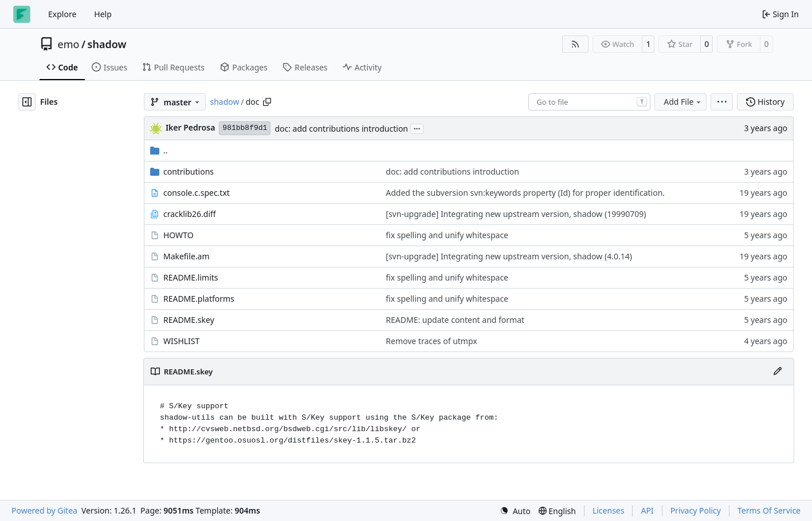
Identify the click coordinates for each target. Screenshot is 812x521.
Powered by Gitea (44, 510)
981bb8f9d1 (245, 128)
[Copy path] (267, 102)
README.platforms (199, 299)
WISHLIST (181, 341)
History (765, 102)
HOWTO (179, 235)
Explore (62, 14)
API (647, 510)
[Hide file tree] (27, 102)
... (417, 128)
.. (159, 150)
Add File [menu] (683, 102)
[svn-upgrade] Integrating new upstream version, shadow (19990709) (516, 214)
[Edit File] (778, 372)
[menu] (722, 102)
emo (69, 44)
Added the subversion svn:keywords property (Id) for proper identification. (525, 193)
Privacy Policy (696, 510)
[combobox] (589, 102)
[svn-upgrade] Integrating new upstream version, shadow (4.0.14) (509, 256)
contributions (189, 171)
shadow (107, 44)
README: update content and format (455, 320)
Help (103, 14)
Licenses (609, 510)
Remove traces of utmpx (431, 341)
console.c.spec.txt (197, 193)
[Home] (22, 14)
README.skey (189, 320)
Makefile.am (187, 256)
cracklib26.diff (190, 214)
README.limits (191, 277)
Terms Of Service (769, 510)
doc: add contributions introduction (341, 129)
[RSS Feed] (575, 44)
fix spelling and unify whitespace (447, 235)
